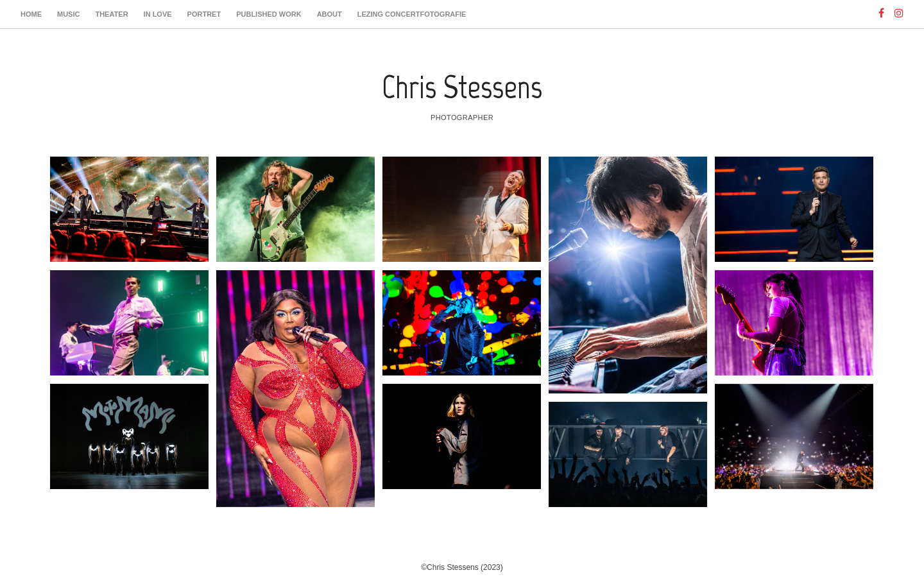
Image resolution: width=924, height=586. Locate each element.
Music (68, 14)
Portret (204, 14)
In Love (158, 14)
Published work (269, 14)
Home (31, 14)
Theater (111, 14)
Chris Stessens (462, 87)
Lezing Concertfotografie (412, 14)
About (329, 14)
